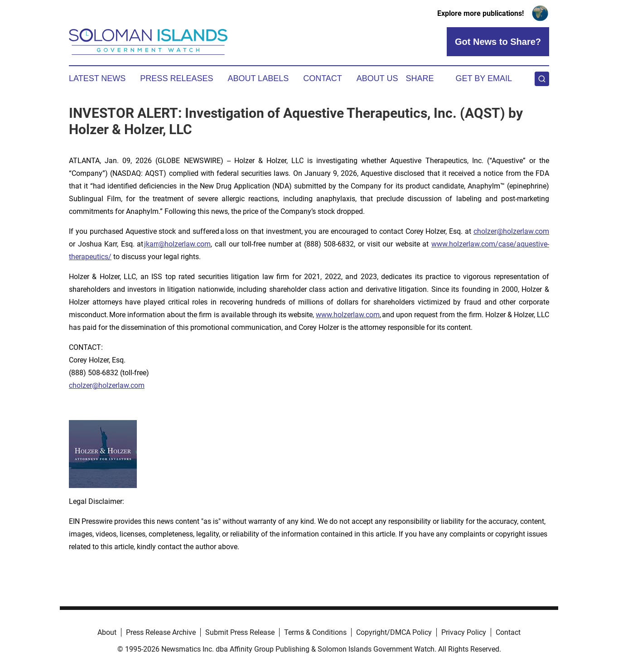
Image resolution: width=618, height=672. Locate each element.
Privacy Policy (464, 632)
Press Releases (176, 78)
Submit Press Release (240, 632)
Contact (323, 78)
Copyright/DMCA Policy (394, 632)
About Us (377, 78)
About (107, 632)
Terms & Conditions (315, 632)
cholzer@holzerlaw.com (511, 231)
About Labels (258, 78)
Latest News (97, 78)
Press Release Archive (161, 632)
